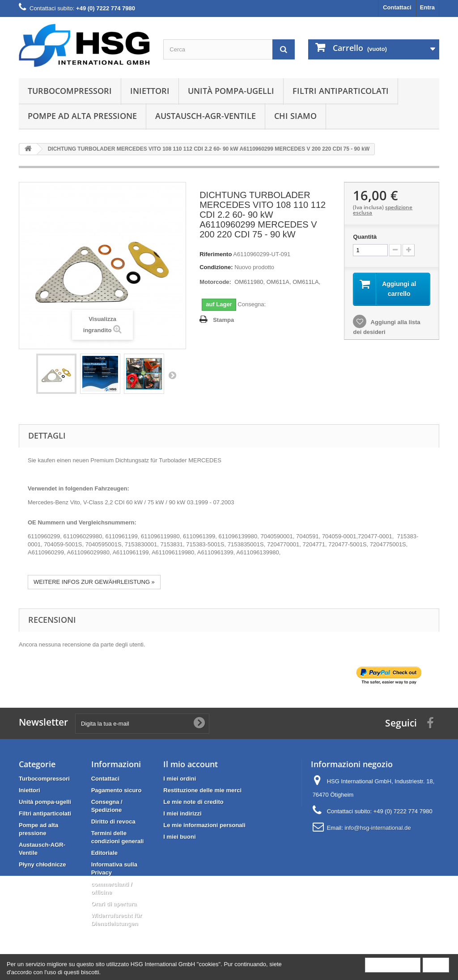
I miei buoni (179, 837)
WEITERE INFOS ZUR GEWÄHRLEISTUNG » (94, 582)
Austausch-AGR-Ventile (206, 116)
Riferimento (216, 254)
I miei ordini (180, 779)
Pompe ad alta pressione (82, 116)
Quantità (365, 237)
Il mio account (191, 764)
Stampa (223, 320)
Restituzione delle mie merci (202, 790)
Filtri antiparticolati (341, 91)
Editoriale (104, 853)
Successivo (172, 375)
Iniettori (150, 91)
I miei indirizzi (182, 813)
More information (393, 965)
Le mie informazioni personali (204, 825)
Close (436, 965)
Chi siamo (295, 116)
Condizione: (216, 267)
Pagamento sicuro (117, 790)
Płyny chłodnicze (42, 864)
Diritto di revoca (113, 822)
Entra (427, 7)
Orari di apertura (114, 904)
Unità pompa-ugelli (231, 91)
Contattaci (397, 7)
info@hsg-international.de (377, 828)
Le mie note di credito (193, 802)
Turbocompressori (70, 91)
